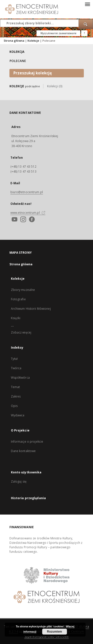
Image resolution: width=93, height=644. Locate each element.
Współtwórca (20, 378)
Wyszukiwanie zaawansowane (58, 33)
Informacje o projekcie (27, 442)
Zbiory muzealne (23, 290)
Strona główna (14, 41)
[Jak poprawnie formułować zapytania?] (84, 33)
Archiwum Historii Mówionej (31, 309)
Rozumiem (54, 632)
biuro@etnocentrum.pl (27, 192)
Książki (16, 318)
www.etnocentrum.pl (28, 213)
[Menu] (87, 4)
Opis (14, 406)
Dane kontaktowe (23, 451)
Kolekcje (33, 41)
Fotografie (18, 299)
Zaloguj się (19, 481)
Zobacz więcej (21, 332)
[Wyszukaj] (86, 24)
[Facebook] (31, 220)
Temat (15, 387)
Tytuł (14, 359)
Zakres (16, 396)
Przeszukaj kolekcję (33, 73)
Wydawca (18, 415)
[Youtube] (14, 220)
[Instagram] (23, 220)
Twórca (16, 368)
